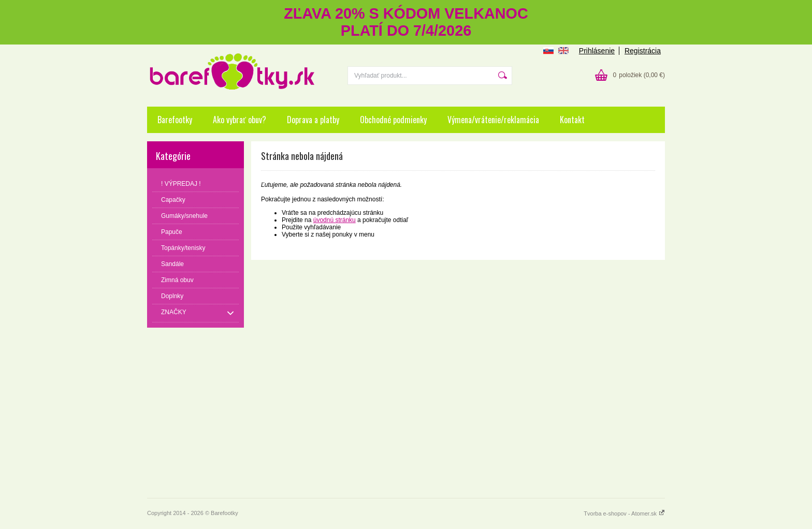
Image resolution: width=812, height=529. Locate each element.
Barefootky (175, 120)
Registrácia (643, 51)
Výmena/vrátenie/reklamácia (493, 120)
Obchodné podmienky (393, 120)
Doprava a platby (313, 120)
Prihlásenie (597, 51)
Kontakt (572, 120)
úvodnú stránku (335, 220)
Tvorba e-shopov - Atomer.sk (624, 513)
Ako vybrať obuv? (240, 120)
